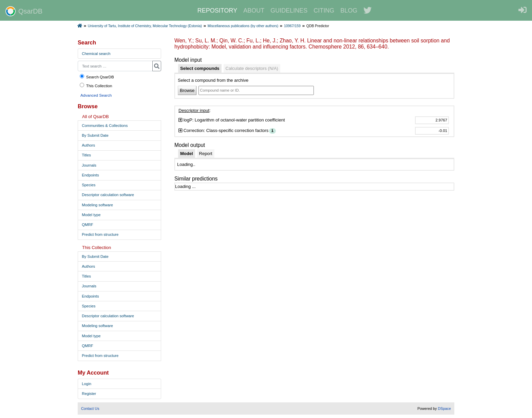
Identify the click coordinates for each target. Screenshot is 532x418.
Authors (88, 145)
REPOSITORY (217, 11)
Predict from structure (100, 234)
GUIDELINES (289, 11)
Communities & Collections (105, 126)
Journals (89, 165)
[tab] (200, 69)
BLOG (349, 11)
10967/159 (292, 26)
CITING (324, 11)
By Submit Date (95, 135)
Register (89, 394)
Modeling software (97, 205)
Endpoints (90, 175)
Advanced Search (96, 95)
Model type (91, 215)
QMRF (87, 225)
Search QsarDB (97, 77)
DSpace (444, 408)
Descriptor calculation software (108, 195)
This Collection (96, 85)
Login (87, 384)
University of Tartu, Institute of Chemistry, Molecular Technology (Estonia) (145, 26)
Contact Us (90, 408)
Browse (187, 90)
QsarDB (24, 11)
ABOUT (254, 11)
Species (89, 185)
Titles (86, 155)
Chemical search (96, 54)
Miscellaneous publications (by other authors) (243, 26)
